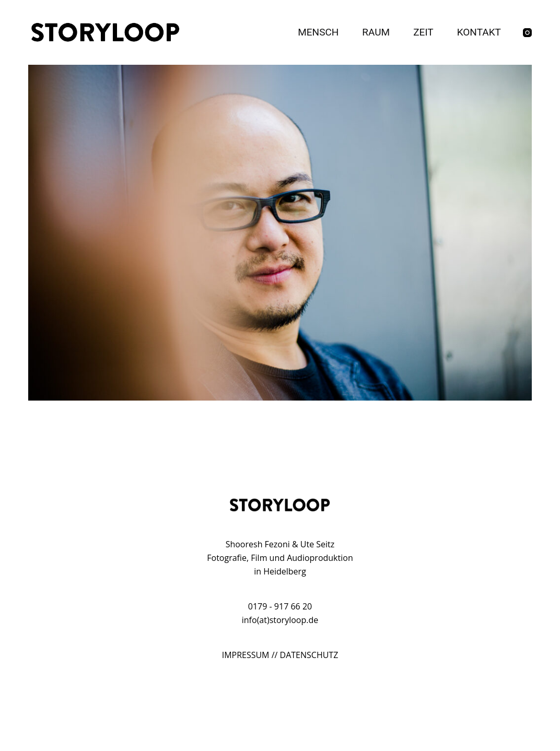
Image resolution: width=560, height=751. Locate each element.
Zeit (423, 32)
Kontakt (479, 32)
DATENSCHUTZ (309, 655)
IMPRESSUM (246, 655)
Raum (376, 32)
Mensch (318, 32)
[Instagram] (527, 33)
